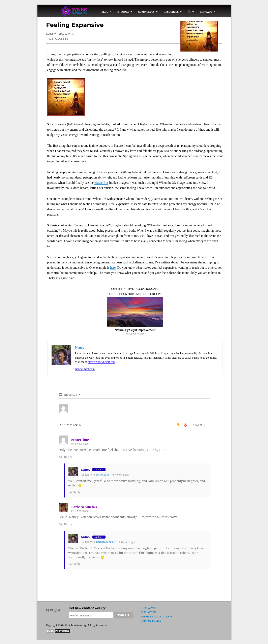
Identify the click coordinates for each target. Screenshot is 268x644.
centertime (103, 475)
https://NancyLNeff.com (102, 362)
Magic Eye (101, 183)
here (113, 268)
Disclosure (149, 612)
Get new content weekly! (87, 608)
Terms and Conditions (156, 617)
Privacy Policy (151, 621)
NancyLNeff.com (85, 369)
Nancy (51, 34)
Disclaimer (149, 608)
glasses (62, 39)
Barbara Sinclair (84, 507)
